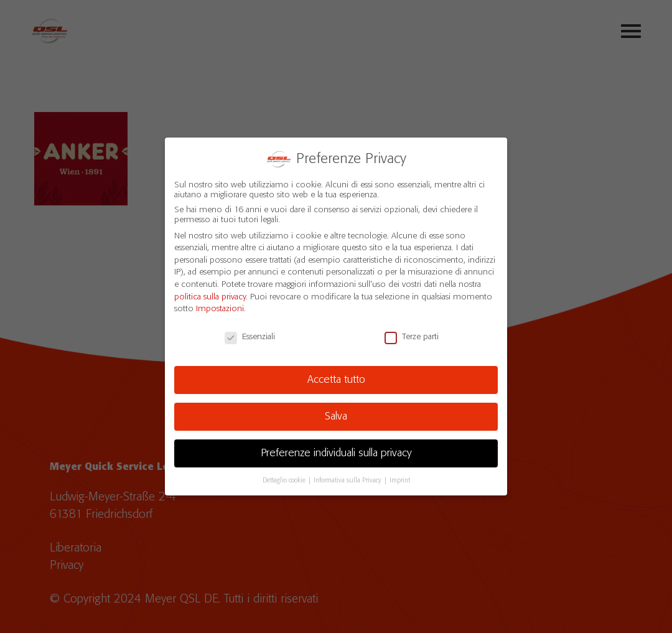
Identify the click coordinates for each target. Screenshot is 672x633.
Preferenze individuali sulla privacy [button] (336, 451)
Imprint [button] (400, 479)
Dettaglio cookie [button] (285, 479)
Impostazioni (220, 307)
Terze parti (412, 335)
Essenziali (250, 335)
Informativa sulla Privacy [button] (348, 479)
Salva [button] (336, 415)
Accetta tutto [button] (336, 378)
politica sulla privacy (210, 295)
